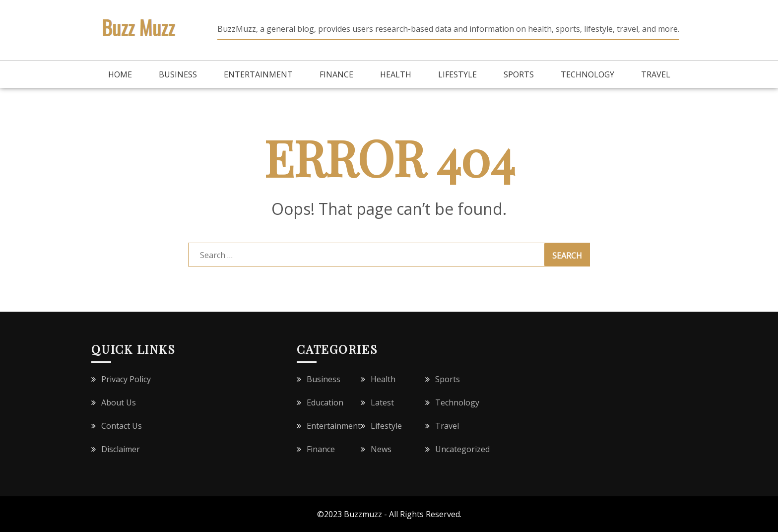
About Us (119, 402)
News (381, 449)
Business (178, 74)
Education (325, 402)
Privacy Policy (126, 379)
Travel (656, 74)
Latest (382, 402)
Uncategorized (462, 449)
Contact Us (122, 426)
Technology (587, 74)
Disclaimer (121, 449)
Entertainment (258, 74)
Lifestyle (457, 74)
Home (120, 74)
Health (396, 74)
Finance (336, 74)
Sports (519, 74)
